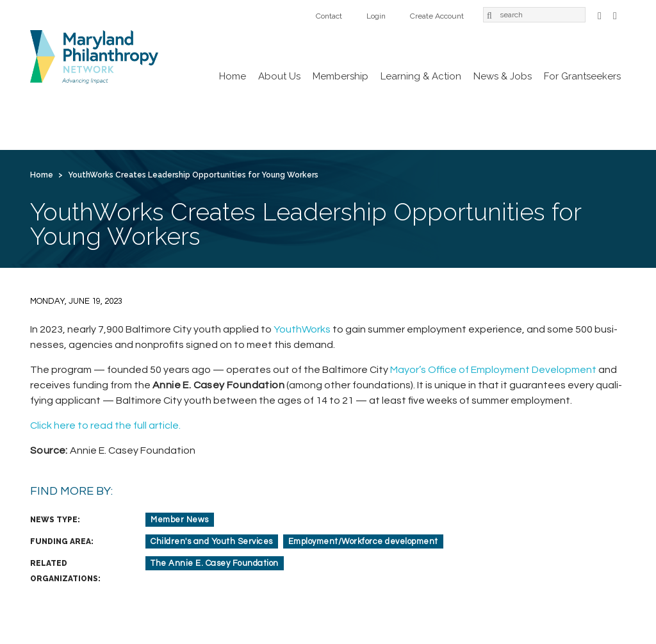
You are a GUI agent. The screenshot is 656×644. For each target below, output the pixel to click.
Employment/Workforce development (363, 541)
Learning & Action (421, 76)
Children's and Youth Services (212, 541)
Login (376, 16)
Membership (340, 76)
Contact (329, 16)
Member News (180, 520)
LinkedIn (615, 14)
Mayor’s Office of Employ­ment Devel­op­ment (493, 370)
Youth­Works (302, 329)
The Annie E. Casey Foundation (215, 563)
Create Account (437, 16)
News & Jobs (503, 76)
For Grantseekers (582, 76)
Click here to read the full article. (105, 425)
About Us (279, 76)
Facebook (600, 14)
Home (233, 76)
